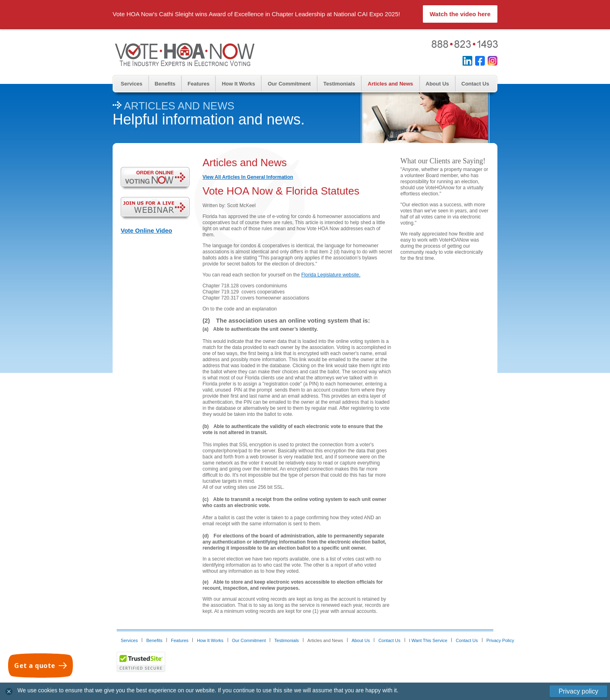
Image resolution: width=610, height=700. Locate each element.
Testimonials (339, 84)
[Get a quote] (41, 666)
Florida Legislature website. (331, 275)
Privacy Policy (500, 640)
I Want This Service (428, 640)
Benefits (165, 84)
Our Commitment (289, 84)
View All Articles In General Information (248, 177)
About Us (437, 84)
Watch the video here (460, 14)
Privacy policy (578, 691)
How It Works (239, 84)
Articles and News (390, 84)
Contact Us (475, 84)
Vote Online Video (146, 230)
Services (132, 84)
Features (198, 84)
